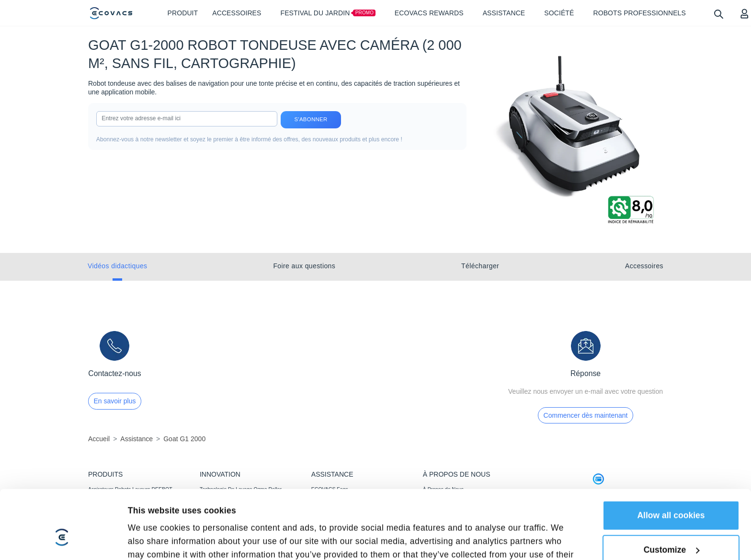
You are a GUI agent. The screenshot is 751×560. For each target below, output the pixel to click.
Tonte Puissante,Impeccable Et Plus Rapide (249, 515)
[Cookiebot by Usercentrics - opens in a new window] (62, 497)
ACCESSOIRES (106, 528)
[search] (718, 14)
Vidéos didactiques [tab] (117, 266)
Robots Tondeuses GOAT (117, 515)
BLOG (430, 515)
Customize (672, 448)
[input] (187, 119)
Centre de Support (332, 515)
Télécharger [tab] (480, 266)
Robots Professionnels (113, 541)
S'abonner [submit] (311, 119)
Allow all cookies (671, 414)
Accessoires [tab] (644, 266)
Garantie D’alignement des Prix (346, 528)
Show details (154, 498)
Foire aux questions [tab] (304, 266)
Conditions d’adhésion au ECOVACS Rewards (352, 544)
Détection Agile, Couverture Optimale (241, 528)
